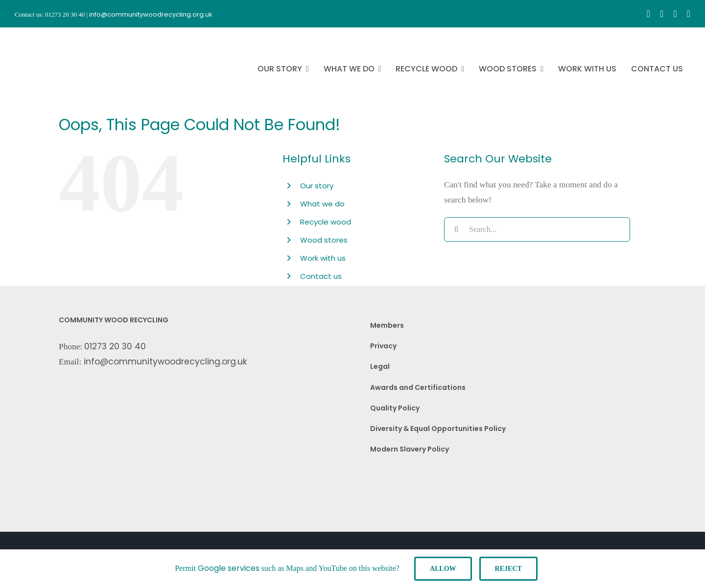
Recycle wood (326, 222)
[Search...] (537, 229)
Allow (443, 569)
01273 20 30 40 (115, 346)
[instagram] (662, 14)
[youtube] (675, 14)
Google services (229, 568)
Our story (317, 186)
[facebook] (648, 14)
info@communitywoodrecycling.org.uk (165, 362)
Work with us (323, 258)
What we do (322, 204)
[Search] (456, 229)
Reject (508, 569)
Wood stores (324, 240)
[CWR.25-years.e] (51, 36)
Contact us (321, 276)
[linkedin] (689, 14)
